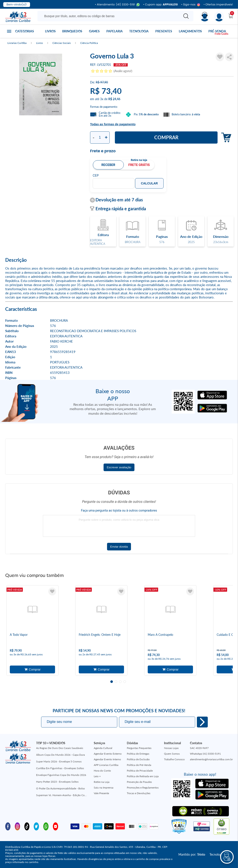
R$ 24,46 (114, 99)
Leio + (97, 776)
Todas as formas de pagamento (113, 124)
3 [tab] (120, 682)
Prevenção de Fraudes (139, 782)
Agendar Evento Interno (107, 759)
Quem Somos (172, 754)
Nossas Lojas (171, 748)
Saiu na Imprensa (104, 788)
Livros (50, 31)
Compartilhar (229, 57)
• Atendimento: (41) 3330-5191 (117, 5)
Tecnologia (139, 31)
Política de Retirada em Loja (143, 776)
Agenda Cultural (103, 748)
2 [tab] (116, 682)
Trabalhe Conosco (174, 759)
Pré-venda (217, 31)
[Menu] (219, 17)
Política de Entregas (138, 754)
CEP (96, 176)
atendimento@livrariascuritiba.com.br (211, 759)
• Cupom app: (160, 5)
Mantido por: (192, 854)
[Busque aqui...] (109, 16)
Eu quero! (202, 722)
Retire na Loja (102, 782)
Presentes (164, 31)
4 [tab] (125, 682)
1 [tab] (112, 682)
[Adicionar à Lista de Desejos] (220, 57)
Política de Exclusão (138, 759)
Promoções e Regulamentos (143, 788)
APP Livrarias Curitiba (106, 765)
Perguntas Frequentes (139, 748)
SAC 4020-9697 (199, 748)
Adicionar (225, 138)
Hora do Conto (102, 771)
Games (94, 31)
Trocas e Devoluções (139, 793)
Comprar (166, 137)
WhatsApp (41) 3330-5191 (205, 754)
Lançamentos (190, 31)
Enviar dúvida (119, 547)
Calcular (149, 183)
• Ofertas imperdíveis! (218, 5)
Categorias (25, 31)
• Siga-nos (191, 5)
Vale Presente (101, 793)
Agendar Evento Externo (108, 754)
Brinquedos (72, 31)
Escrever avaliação (119, 467)
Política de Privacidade (140, 771)
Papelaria (115, 31)
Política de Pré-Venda (139, 765)
